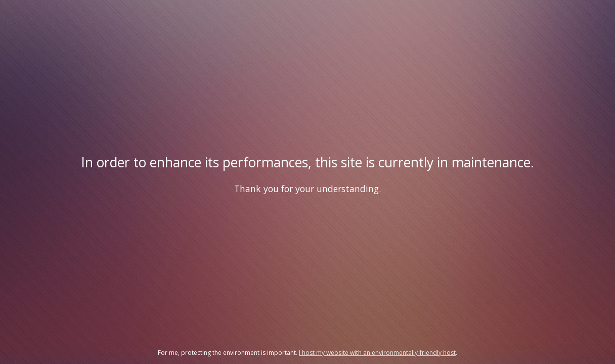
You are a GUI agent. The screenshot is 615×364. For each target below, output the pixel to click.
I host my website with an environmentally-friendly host (377, 353)
